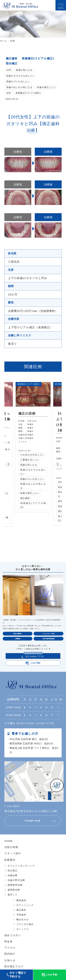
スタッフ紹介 (13, 854)
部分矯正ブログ (14, 967)
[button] (8, 464)
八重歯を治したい (33, 460)
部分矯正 (12, 63)
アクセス (10, 948)
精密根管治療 (15, 885)
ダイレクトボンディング (21, 866)
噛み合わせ (23, 920)
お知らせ (10, 961)
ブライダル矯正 (25, 925)
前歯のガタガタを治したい (21, 76)
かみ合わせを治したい (35, 455)
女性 (9, 93)
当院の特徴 (11, 848)
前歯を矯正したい (47, 87)
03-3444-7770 (34, 657)
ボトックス (23, 929)
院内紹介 (10, 954)
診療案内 (10, 860)
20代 (9, 70)
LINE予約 (36, 663)
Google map (33, 821)
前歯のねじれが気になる (19, 87)
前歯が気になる (24, 70)
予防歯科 (21, 915)
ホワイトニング (25, 905)
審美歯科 (21, 901)
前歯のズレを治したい (18, 81)
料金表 (8, 942)
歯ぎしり (13, 895)
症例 (12, 41)
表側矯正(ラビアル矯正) (38, 58)
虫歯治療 (13, 876)
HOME (9, 841)
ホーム (4, 41)
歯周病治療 (14, 890)
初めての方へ (13, 936)
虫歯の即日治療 (16, 880)
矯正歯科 (12, 58)
